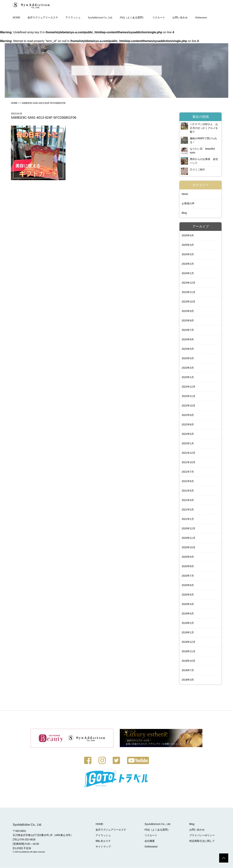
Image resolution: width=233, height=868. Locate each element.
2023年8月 (188, 321)
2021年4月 (188, 500)
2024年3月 (188, 255)
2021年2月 (188, 510)
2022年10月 (188, 406)
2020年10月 (188, 548)
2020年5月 (188, 595)
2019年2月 (188, 623)
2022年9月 (188, 415)
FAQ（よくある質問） (133, 18)
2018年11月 (188, 652)
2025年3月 (188, 245)
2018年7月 (188, 671)
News (185, 194)
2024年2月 (188, 264)
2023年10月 (188, 302)
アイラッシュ (73, 18)
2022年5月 (188, 434)
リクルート (159, 18)
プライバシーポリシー (202, 835)
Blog (184, 213)
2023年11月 (188, 292)
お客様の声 (188, 204)
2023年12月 (188, 283)
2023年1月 (188, 378)
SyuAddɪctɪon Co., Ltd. (100, 18)
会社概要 (150, 841)
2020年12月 (188, 529)
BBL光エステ (104, 841)
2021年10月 (188, 463)
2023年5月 (188, 349)
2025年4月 (188, 236)
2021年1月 (188, 519)
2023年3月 (188, 368)
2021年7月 (188, 472)
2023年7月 (188, 330)
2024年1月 (188, 274)
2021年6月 (188, 482)
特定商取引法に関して (202, 841)
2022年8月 (188, 425)
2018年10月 (188, 661)
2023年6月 (188, 340)
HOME (16, 18)
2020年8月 (188, 567)
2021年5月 (188, 491)
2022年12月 (188, 387)
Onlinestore (201, 18)
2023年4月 (188, 359)
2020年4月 (188, 604)
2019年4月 (188, 614)
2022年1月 (188, 444)
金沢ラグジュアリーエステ (43, 18)
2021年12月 (188, 453)
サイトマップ (104, 847)
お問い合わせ (180, 18)
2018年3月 (188, 680)
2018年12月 (188, 642)
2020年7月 (188, 576)
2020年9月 (188, 557)
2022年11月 (188, 396)
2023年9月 (188, 311)
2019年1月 (188, 633)
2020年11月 (188, 538)
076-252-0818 (27, 840)
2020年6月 (188, 586)
